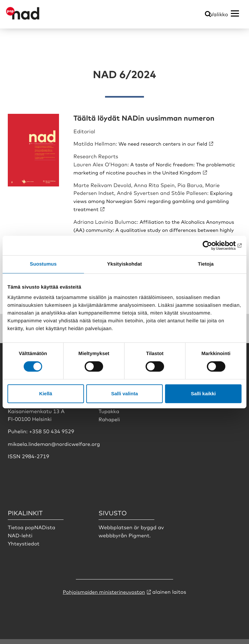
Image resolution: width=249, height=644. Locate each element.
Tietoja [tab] (206, 264)
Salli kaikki (203, 394)
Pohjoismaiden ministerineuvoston (104, 597)
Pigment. (140, 540)
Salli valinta (125, 394)
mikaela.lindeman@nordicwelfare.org (55, 449)
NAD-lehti (20, 540)
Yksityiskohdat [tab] (124, 264)
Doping (108, 408)
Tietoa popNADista (32, 532)
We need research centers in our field (165, 143)
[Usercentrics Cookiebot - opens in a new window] (213, 245)
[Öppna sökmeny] (208, 14)
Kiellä (46, 394)
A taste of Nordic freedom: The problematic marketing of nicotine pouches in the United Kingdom (145, 171)
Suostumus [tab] (43, 264)
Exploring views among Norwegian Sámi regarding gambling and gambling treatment (156, 208)
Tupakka (109, 416)
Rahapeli (110, 424)
